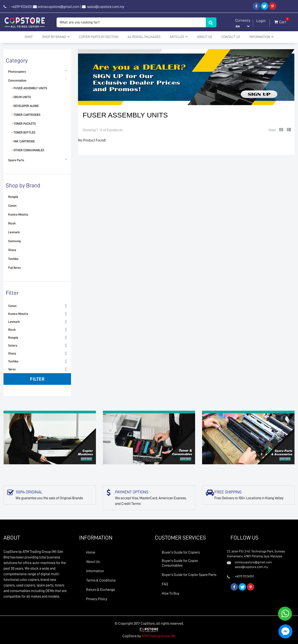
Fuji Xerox (14, 268)
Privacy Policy (97, 599)
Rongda (13, 197)
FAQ (165, 584)
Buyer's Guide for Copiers (181, 552)
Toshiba (13, 259)
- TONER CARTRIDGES (26, 115)
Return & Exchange (101, 590)
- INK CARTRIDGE (23, 141)
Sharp (12, 250)
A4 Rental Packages (144, 37)
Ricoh (12, 223)
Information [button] (261, 37)
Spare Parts (16, 160)
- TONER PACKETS (24, 124)
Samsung (14, 241)
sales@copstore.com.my (105, 7)
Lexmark (14, 232)
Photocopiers (17, 72)
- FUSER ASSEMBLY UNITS (29, 88)
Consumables (17, 80)
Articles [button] (179, 37)
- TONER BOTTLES (24, 132)
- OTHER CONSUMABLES (28, 150)
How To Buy (171, 593)
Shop (29, 37)
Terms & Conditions (101, 580)
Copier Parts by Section (99, 37)
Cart (280, 21)
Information (95, 571)
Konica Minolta (18, 214)
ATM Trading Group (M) (159, 636)
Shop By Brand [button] (56, 37)
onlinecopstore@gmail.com (58, 7)
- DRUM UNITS (21, 97)
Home (91, 552)
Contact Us (231, 37)
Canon (12, 206)
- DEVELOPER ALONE (25, 106)
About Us (205, 37)
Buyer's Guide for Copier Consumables (180, 563)
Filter (37, 379)
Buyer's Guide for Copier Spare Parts (189, 575)
